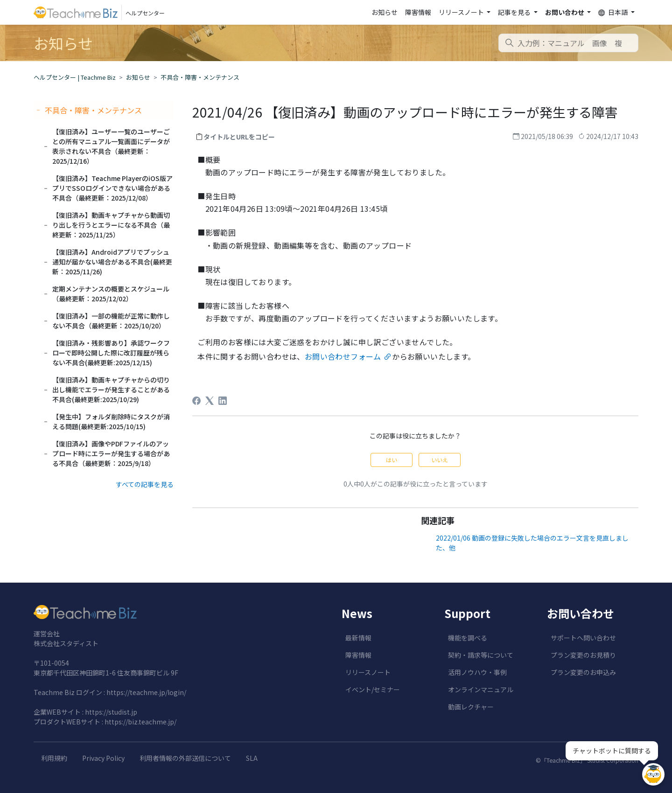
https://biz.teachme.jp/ (140, 722)
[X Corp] (210, 401)
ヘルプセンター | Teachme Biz (75, 77)
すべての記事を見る (145, 484)
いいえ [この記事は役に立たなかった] (440, 460)
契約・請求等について (481, 655)
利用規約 (54, 758)
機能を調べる (468, 638)
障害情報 (418, 12)
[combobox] (568, 43)
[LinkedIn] (223, 401)
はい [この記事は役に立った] (392, 460)
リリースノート (368, 672)
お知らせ (385, 12)
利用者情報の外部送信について (185, 758)
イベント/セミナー (373, 689)
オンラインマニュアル (481, 689)
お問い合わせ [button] (565, 12)
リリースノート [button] (462, 12)
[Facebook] (196, 401)
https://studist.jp (111, 712)
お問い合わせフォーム (343, 356)
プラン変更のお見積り (583, 655)
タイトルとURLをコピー (239, 137)
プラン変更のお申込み (583, 672)
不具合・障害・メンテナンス (200, 77)
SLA (252, 758)
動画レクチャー (471, 707)
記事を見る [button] (515, 12)
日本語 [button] (614, 12)
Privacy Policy (103, 758)
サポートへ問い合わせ (583, 638)
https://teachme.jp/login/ (146, 692)
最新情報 (358, 638)
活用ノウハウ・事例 (477, 672)
